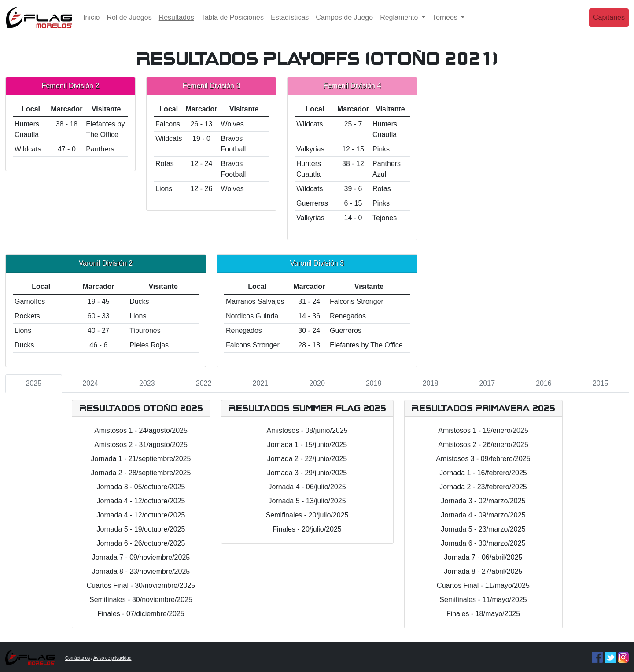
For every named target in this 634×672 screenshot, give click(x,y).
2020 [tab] (317, 383)
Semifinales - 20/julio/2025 (307, 515)
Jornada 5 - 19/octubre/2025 (141, 529)
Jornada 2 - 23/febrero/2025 (483, 487)
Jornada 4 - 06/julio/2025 (307, 487)
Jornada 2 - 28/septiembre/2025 (141, 473)
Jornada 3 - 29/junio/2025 (307, 473)
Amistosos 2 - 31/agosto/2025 (141, 445)
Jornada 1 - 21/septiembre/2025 (141, 459)
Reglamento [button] (400, 24)
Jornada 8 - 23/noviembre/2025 (141, 571)
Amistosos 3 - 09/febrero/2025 (483, 459)
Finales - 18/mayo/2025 (483, 614)
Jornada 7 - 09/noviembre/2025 (141, 557)
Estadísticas (290, 24)
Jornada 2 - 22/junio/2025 (307, 459)
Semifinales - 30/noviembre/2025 (141, 600)
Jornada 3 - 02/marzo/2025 (483, 501)
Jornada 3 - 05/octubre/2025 (141, 487)
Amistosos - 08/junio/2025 (307, 430)
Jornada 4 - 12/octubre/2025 (141, 501)
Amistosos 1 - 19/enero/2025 (483, 430)
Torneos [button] (446, 24)
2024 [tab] (90, 383)
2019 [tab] (374, 383)
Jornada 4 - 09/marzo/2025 (483, 515)
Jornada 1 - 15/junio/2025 (307, 445)
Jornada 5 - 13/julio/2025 (307, 501)
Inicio (91, 24)
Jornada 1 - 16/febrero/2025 (483, 473)
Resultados (178, 23)
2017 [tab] (487, 383)
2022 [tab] (204, 383)
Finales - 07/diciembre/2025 (141, 614)
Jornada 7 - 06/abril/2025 (483, 557)
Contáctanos (77, 658)
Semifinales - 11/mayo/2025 (483, 600)
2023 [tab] (147, 383)
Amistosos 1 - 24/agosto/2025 (141, 430)
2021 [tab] (261, 383)
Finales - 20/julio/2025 (307, 529)
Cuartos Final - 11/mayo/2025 (483, 585)
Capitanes (609, 24)
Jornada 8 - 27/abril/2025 (483, 571)
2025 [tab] (34, 383)
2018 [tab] (431, 383)
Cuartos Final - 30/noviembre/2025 (141, 585)
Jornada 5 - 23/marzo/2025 (483, 529)
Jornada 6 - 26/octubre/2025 (141, 543)
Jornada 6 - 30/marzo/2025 (483, 543)
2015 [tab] (601, 383)
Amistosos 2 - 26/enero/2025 (483, 445)
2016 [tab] (544, 383)
